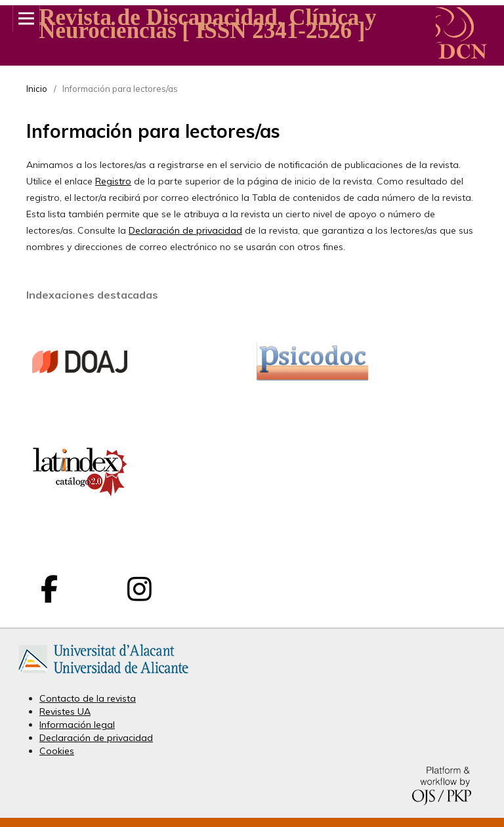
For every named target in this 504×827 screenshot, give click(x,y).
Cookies (57, 751)
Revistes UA (65, 711)
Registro (113, 181)
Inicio (37, 89)
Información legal (77, 725)
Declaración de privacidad (185, 230)
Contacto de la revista (88, 698)
